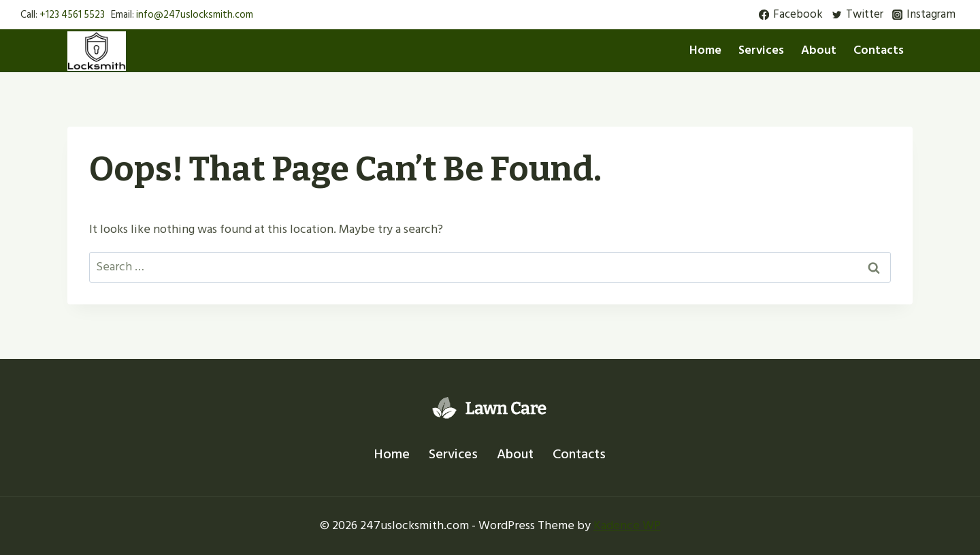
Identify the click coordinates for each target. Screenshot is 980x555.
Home (705, 50)
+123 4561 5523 (72, 15)
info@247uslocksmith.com (195, 15)
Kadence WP (627, 525)
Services (761, 50)
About (819, 50)
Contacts (879, 50)
